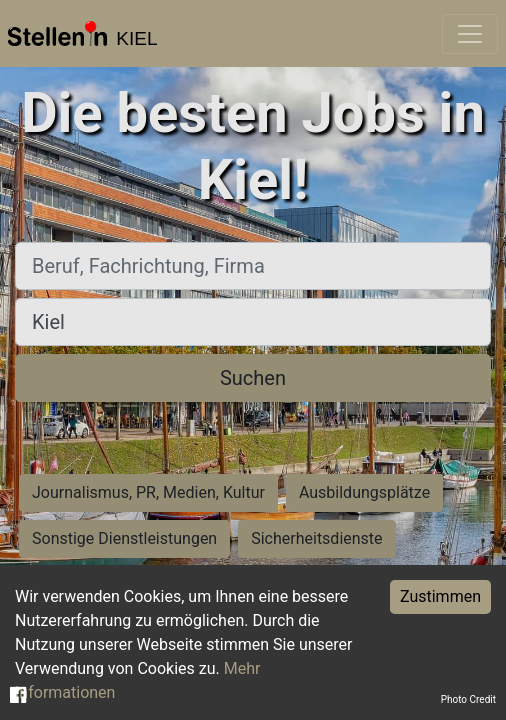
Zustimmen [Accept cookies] (440, 596)
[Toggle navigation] (470, 34)
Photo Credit (468, 699)
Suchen (253, 378)
